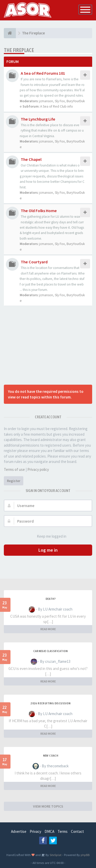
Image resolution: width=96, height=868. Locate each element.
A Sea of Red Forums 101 (43, 73)
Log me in (48, 550)
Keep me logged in (49, 536)
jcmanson (46, 101)
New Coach (51, 756)
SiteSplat (55, 855)
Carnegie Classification (50, 651)
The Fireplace (19, 50)
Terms (63, 831)
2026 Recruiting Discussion (50, 703)
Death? (51, 599)
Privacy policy (38, 469)
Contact (77, 831)
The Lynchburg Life (38, 119)
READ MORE (48, 629)
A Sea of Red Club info (57, 106)
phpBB (85, 855)
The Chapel (31, 159)
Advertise (19, 831)
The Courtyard (34, 262)
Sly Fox (60, 101)
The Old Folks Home (39, 211)
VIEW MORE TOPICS (48, 806)
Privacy (35, 831)
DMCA (49, 831)
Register (14, 481)
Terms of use (14, 469)
